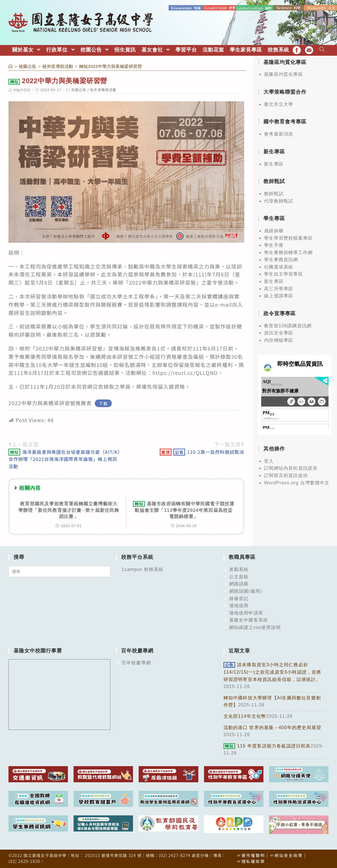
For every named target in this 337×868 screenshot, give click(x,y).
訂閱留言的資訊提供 (286, 475)
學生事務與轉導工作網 (288, 252)
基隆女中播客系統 (249, 620)
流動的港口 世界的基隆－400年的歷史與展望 (272, 727)
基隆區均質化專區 (284, 74)
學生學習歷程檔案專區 (288, 238)
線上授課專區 (279, 296)
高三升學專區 (279, 288)
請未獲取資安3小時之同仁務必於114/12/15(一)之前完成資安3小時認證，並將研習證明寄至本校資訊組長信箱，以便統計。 (272, 672)
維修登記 (239, 598)
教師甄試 (274, 193)
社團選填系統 (279, 266)
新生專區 (274, 163)
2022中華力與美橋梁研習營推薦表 (50, 402)
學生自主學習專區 (284, 274)
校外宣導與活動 (103, 89)
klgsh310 (22, 89)
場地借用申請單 (246, 612)
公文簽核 (239, 576)
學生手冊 (274, 245)
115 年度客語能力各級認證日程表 (267, 745)
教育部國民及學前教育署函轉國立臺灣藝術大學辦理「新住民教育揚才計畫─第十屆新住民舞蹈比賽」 (69, 510)
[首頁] (11, 66)
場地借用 (239, 605)
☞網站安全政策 (286, 855)
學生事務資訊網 (281, 259)
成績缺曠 (274, 230)
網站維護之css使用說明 (255, 627)
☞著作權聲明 (251, 855)
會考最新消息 (279, 134)
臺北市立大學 (279, 104)
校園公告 (79, 89)
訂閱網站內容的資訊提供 (291, 468)
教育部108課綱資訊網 (288, 325)
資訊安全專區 (279, 333)
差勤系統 (239, 569)
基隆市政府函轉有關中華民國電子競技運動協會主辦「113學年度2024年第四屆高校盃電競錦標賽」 (184, 510)
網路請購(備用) (246, 591)
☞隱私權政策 (251, 861)
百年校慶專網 (136, 662)
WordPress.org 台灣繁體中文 (297, 482)
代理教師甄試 (279, 200)
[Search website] (322, 49)
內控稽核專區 (279, 340)
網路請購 (239, 584)
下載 (103, 403)
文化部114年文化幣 (245, 716)
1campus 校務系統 (143, 569)
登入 (269, 460)
